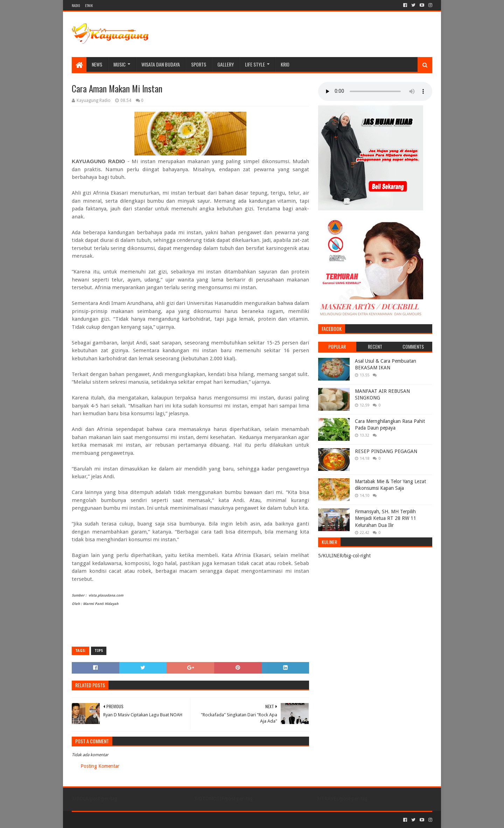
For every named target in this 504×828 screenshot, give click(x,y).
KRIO (285, 64)
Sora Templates (111, 820)
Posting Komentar (100, 766)
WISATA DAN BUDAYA (161, 64)
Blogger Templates (151, 820)
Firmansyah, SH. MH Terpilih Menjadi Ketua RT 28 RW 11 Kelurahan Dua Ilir (386, 518)
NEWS (97, 64)
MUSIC (120, 64)
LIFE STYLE (255, 64)
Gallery (226, 64)
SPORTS (199, 64)
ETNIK (89, 5)
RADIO (76, 5)
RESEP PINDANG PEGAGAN (386, 451)
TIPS (99, 651)
